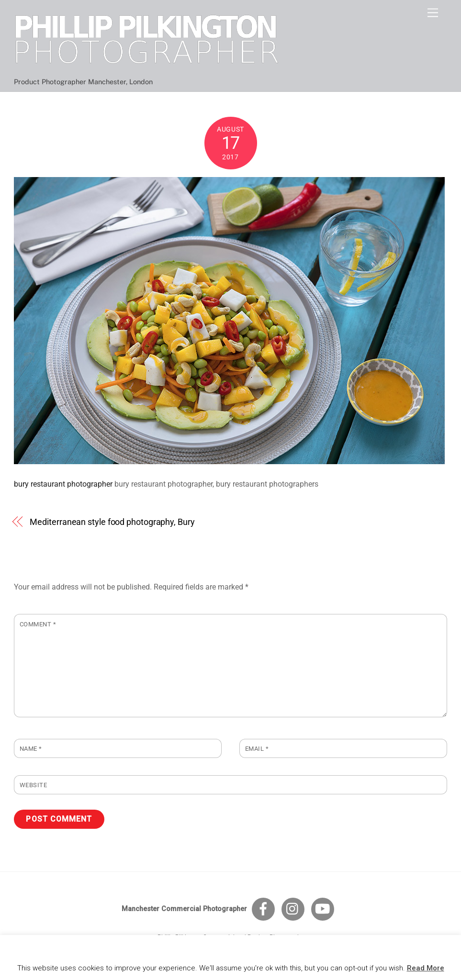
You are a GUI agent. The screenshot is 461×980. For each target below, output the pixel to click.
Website (34, 785)
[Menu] (433, 13)
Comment (38, 624)
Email (257, 749)
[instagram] (295, 909)
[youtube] (324, 909)
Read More (426, 968)
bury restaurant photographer (63, 484)
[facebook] (265, 909)
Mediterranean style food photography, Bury (112, 522)
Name (31, 749)
